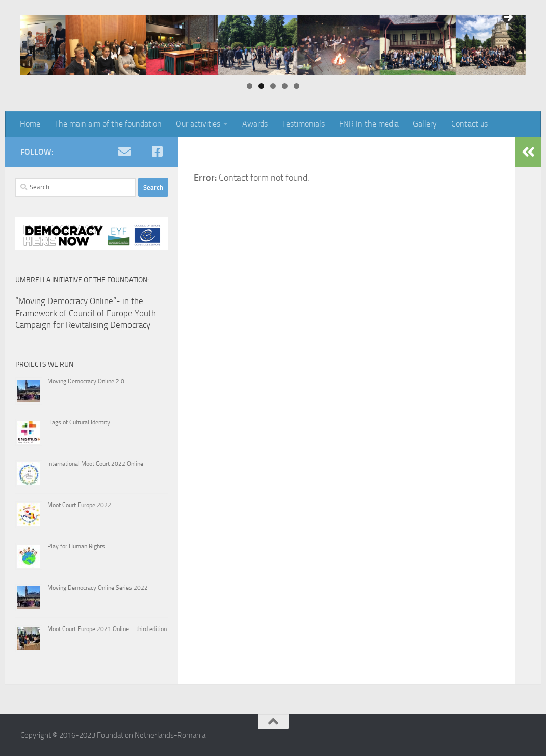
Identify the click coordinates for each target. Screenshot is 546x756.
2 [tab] (261, 86)
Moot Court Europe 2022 (79, 505)
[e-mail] (124, 152)
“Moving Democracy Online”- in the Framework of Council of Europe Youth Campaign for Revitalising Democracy (86, 313)
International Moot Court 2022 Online (95, 464)
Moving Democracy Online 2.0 (86, 381)
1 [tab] (250, 86)
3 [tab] (273, 86)
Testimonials (303, 124)
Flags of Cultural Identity (79, 422)
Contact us (470, 124)
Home (30, 124)
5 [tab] (296, 86)
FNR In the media (369, 124)
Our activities (198, 124)
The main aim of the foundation (108, 124)
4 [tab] (285, 86)
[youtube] (141, 152)
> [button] (508, 18)
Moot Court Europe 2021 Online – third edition (107, 629)
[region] (273, 45)
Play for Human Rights (76, 546)
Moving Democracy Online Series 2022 (98, 588)
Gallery (425, 124)
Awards (255, 124)
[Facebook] (157, 152)
